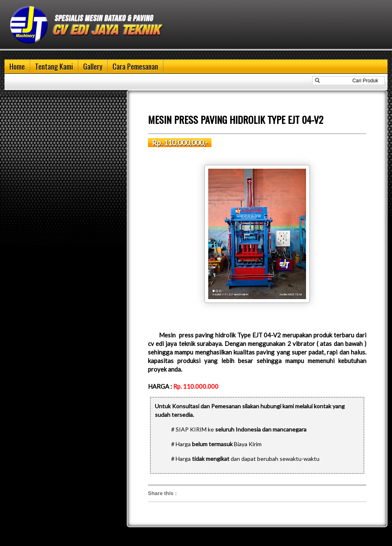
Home (17, 66)
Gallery (93, 66)
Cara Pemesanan (135, 66)
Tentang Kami (54, 66)
